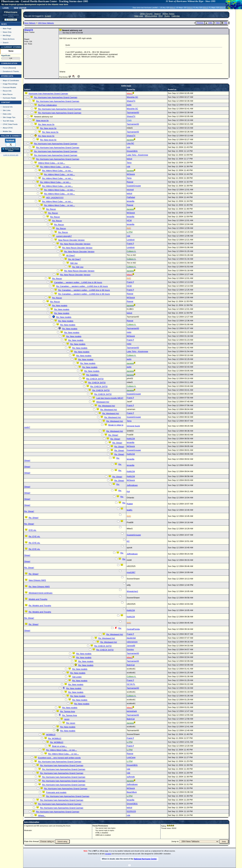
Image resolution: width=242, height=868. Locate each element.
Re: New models (60, 305)
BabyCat (131, 665)
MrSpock (131, 174)
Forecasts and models (56, 792)
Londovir (131, 240)
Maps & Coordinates (11, 80)
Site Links (7, 110)
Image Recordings (10, 84)
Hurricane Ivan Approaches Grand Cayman (48, 94)
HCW (129, 220)
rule (128, 147)
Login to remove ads (11, 155)
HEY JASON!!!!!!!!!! (55, 198)
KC (128, 541)
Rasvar (130, 182)
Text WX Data (8, 121)
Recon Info (7, 91)
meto (129, 332)
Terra (129, 163)
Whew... (42, 816)
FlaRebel (131, 197)
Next (217, 23)
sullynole (131, 777)
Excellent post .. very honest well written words (59, 758)
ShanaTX (29, 30)
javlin (129, 105)
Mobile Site (7, 131)
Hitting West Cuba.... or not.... (52, 163)
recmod (130, 190)
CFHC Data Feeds (10, 124)
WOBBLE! (51, 735)
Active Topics (168, 14)
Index (209, 23)
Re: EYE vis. (34, 536)
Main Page (7, 28)
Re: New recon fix (46, 124)
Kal (128, 491)
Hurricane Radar (9, 98)
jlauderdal (131, 638)
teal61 (129, 510)
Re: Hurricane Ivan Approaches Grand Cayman (56, 97)
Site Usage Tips (9, 117)
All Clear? (71, 255)
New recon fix (42, 120)
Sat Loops (77, 677)
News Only (7, 32)
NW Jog (74, 263)
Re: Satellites (92, 375)
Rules (167, 16)
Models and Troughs (38, 599)
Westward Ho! (103, 402)
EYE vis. (33, 530)
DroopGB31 (132, 151)
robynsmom (132, 642)
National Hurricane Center (145, 859)
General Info (8, 107)
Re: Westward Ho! (107, 406)
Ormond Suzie (133, 426)
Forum (5, 68)
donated (108, 854)
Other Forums (146, 14)
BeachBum (132, 792)
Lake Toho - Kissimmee (137, 155)
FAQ (161, 16)
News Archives (9, 39)
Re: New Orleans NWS (39, 587)
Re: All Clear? (75, 259)
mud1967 (131, 572)
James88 (131, 646)
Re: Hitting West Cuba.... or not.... (55, 167)
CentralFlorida (133, 629)
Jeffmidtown (132, 485)
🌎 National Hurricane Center (11, 150)
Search (6, 42)
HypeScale (6, 56)
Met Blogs (7, 35)
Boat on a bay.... (60, 746)
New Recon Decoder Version (71, 240)
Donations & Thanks (11, 71)
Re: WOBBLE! (55, 738)
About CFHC (8, 128)
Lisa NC (130, 143)
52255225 (131, 811)
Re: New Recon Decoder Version (75, 244)
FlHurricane (11, 12)
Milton (172, 8)
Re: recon (71, 723)
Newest (12, 68)
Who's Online (151, 16)
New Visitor (20, 8)
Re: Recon (51, 209)
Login (6, 8)
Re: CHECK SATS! (95, 379)
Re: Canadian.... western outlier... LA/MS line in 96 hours (82, 286)
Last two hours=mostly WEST (110, 398)
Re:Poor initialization (48, 105)
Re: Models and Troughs (40, 606)
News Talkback (30, 23)
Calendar (176, 16)
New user (139, 16)
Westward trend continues (41, 593)
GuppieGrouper (134, 186)
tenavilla (130, 201)
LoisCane (131, 757)
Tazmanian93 (133, 112)
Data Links (7, 114)
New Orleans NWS (37, 580)
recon (67, 719)
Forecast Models (9, 87)
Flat (224, 23)
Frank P (130, 244)
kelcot (129, 159)
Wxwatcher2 (132, 591)
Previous (199, 23)
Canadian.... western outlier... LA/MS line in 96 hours (78, 282)
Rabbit (130, 504)
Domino (130, 649)
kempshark (132, 711)
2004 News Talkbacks (46, 23)
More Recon (8, 94)
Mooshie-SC (132, 97)
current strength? (64, 236)
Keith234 (131, 439)
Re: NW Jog (78, 267)
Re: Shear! (113, 435)
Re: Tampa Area (68, 711)
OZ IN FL (131, 684)
